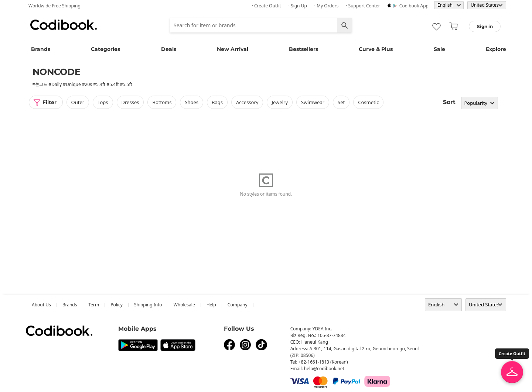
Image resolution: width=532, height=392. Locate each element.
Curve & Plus (376, 49)
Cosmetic (368, 102)
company (238, 305)
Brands (41, 49)
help (211, 305)
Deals (169, 49)
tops (103, 102)
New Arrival (233, 49)
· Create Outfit (267, 6)
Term (94, 305)
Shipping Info (148, 305)
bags (217, 102)
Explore (496, 49)
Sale (439, 49)
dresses (130, 102)
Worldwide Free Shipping (54, 6)
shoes (192, 102)
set (341, 102)
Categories (105, 49)
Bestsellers (303, 49)
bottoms (162, 102)
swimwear (313, 102)
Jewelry (280, 102)
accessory (247, 102)
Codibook (64, 25)
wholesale (184, 305)
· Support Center (363, 6)
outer (78, 102)
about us (41, 305)
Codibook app (414, 6)
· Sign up (298, 6)
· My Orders (326, 6)
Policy (117, 305)
